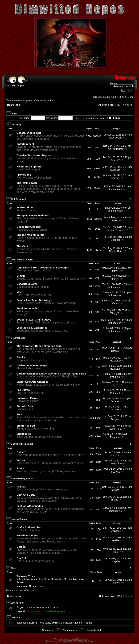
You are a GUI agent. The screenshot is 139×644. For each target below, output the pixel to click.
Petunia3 (115, 377)
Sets (19, 414)
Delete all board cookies (16, 590)
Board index (14, 105)
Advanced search (124, 86)
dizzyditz (115, 361)
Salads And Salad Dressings (34, 300)
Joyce (115, 385)
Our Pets (22, 558)
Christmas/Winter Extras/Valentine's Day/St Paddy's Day (51, 374)
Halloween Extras (27, 398)
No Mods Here (36, 586)
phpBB (59, 641)
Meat (19, 292)
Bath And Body (26, 495)
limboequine (115, 189)
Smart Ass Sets (26, 426)
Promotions (24, 175)
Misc (13, 568)
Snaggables (24, 434)
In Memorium (25, 207)
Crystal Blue (115, 251)
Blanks (21, 357)
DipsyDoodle (115, 138)
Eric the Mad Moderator (31, 235)
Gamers (21, 452)
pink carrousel (115, 149)
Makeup (21, 487)
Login (14, 113)
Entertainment (25, 144)
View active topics (44, 100)
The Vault (22, 246)
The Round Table (27, 183)
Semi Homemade (27, 308)
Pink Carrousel (18, 199)
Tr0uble (88, 623)
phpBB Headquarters (80, 639)
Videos (21, 460)
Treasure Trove (26, 576)
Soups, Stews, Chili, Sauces (34, 320)
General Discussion (29, 133)
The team (30, 590)
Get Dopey (16, 125)
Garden (21, 547)
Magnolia (115, 170)
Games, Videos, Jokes (22, 444)
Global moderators (55, 611)
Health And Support (29, 167)
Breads (21, 276)
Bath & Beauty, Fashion (23, 478)
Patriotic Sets (25, 406)
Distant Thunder (115, 230)
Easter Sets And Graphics (32, 382)
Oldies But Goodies (29, 227)
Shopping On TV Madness (33, 215)
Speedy (115, 220)
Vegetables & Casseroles (32, 328)
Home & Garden (19, 519)
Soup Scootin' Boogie (22, 259)
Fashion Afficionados (30, 506)
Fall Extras (23, 390)
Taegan (115, 419)
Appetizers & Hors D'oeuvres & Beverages (43, 268)
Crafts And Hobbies (29, 527)
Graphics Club (18, 338)
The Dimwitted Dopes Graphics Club (39, 346)
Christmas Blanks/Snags (32, 365)
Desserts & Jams (27, 284)
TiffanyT (115, 160)
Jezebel (116, 240)
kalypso (115, 490)
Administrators (35, 611)
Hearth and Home (27, 535)
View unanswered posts (19, 100)
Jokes (20, 468)
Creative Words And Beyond (34, 155)
